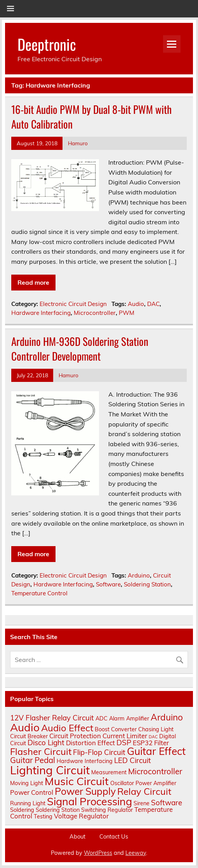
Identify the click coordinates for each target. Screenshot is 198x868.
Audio (136, 304)
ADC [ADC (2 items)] (102, 718)
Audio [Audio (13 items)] (25, 727)
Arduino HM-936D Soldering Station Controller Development (80, 349)
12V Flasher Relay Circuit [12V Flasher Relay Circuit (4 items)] (52, 718)
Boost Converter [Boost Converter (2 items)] (116, 729)
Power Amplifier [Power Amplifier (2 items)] (156, 783)
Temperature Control (39, 593)
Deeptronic (47, 44)
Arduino (139, 575)
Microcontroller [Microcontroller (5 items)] (155, 771)
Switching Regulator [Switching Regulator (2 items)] (107, 810)
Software (108, 584)
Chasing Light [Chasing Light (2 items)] (156, 729)
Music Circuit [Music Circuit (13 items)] (77, 781)
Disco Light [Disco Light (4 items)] (46, 743)
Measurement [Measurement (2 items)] (109, 772)
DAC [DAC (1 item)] (153, 737)
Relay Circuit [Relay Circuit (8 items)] (144, 791)
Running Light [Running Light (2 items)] (28, 803)
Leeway (136, 853)
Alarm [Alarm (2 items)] (117, 718)
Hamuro (78, 143)
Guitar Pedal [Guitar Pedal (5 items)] (33, 760)
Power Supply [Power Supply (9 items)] (85, 791)
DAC (153, 304)
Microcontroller (95, 313)
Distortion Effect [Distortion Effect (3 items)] (90, 743)
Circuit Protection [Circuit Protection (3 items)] (75, 736)
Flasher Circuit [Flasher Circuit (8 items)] (41, 751)
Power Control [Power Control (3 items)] (32, 792)
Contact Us (114, 837)
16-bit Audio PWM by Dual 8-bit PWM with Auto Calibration (91, 117)
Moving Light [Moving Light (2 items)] (27, 783)
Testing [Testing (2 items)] (43, 816)
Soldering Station (147, 584)
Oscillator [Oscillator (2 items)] (122, 783)
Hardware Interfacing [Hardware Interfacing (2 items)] (85, 761)
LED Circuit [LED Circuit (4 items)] (133, 760)
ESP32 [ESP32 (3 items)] (143, 743)
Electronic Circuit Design (73, 304)
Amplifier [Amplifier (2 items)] (138, 718)
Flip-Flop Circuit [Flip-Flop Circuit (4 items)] (99, 752)
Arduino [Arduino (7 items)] (167, 717)
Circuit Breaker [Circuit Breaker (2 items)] (29, 736)
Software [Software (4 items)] (167, 803)
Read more (33, 282)
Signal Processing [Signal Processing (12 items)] (89, 801)
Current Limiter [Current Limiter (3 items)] (125, 736)
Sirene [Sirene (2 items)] (142, 803)
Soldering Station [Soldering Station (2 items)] (58, 810)
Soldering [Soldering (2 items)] (22, 810)
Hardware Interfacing (41, 313)
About (77, 837)
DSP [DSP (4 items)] (124, 743)
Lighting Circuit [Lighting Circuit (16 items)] (50, 770)
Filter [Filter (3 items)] (162, 743)
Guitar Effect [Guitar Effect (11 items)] (156, 751)
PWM (127, 313)
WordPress (98, 853)
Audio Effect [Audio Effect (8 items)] (67, 728)
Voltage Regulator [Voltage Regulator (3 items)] (81, 816)
